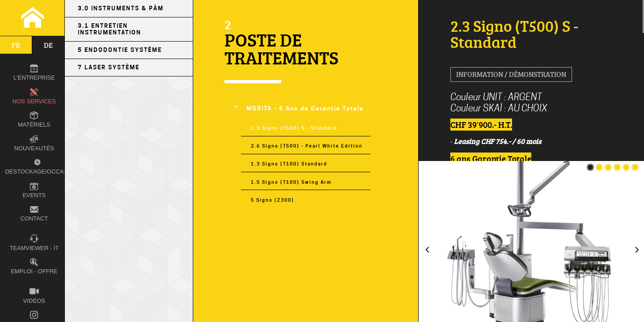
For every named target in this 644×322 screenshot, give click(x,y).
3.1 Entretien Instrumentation (110, 29)
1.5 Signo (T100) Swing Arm (291, 182)
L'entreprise (34, 73)
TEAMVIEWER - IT (34, 243)
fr (16, 45)
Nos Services (34, 96)
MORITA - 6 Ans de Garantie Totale (305, 108)
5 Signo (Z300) (273, 200)
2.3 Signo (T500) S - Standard (294, 128)
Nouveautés (34, 143)
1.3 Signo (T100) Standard (289, 164)
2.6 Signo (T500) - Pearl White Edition (307, 146)
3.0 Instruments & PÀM (121, 8)
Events (34, 190)
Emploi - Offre (34, 266)
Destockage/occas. (36, 166)
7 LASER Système (109, 67)
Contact (34, 214)
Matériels (34, 120)
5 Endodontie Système (120, 50)
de (48, 45)
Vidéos (34, 295)
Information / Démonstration (511, 74)
